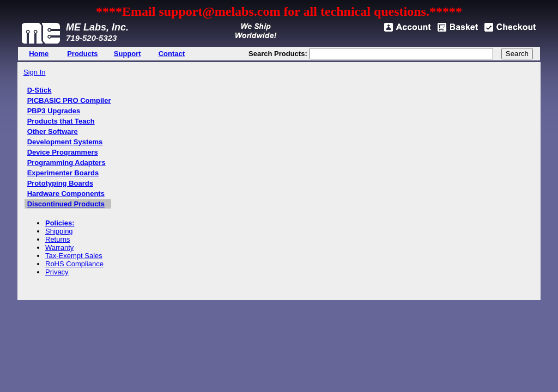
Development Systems (65, 142)
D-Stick (40, 90)
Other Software (53, 131)
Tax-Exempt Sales (74, 256)
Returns (58, 239)
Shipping (59, 231)
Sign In (34, 72)
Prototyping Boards (60, 183)
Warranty (59, 247)
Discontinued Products (66, 204)
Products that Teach (61, 121)
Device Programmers (63, 152)
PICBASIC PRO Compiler (69, 100)
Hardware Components (66, 194)
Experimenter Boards (63, 173)
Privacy (57, 272)
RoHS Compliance (74, 264)
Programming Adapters (66, 163)
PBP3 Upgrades (54, 111)
